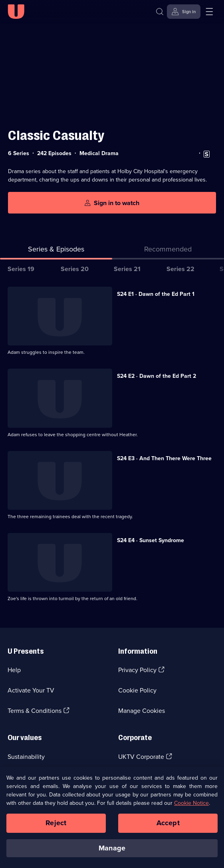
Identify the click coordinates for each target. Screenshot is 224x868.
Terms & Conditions (35, 711)
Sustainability (26, 757)
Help (14, 670)
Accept (168, 826)
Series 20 (75, 269)
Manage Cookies (142, 711)
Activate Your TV (31, 690)
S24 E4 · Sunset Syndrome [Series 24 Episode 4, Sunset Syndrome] (151, 540)
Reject (56, 826)
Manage (112, 852)
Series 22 (180, 269)
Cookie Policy (137, 690)
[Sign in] (184, 12)
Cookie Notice (191, 807)
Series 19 (21, 269)
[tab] (168, 251)
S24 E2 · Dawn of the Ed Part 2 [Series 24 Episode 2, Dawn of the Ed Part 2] (157, 376)
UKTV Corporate (141, 757)
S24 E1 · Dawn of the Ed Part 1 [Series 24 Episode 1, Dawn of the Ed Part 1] (156, 294)
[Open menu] (209, 12)
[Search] (162, 12)
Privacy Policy (137, 670)
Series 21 (127, 269)
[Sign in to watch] (112, 203)
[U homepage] (16, 12)
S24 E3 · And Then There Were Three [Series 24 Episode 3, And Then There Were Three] (164, 458)
